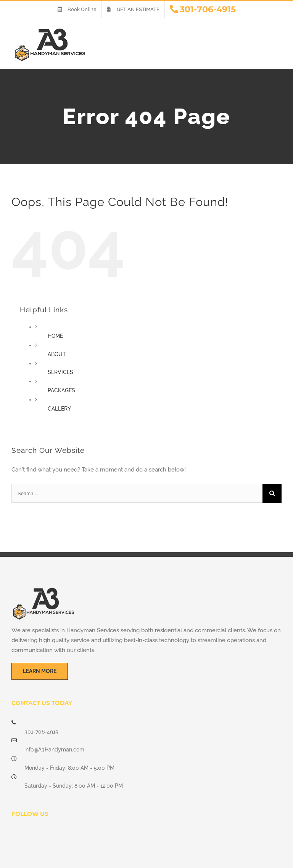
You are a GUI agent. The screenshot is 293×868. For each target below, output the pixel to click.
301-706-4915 (41, 732)
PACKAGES (61, 390)
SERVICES (60, 372)
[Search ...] (137, 493)
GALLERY (59, 409)
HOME (55, 336)
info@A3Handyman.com (54, 750)
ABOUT (57, 354)
